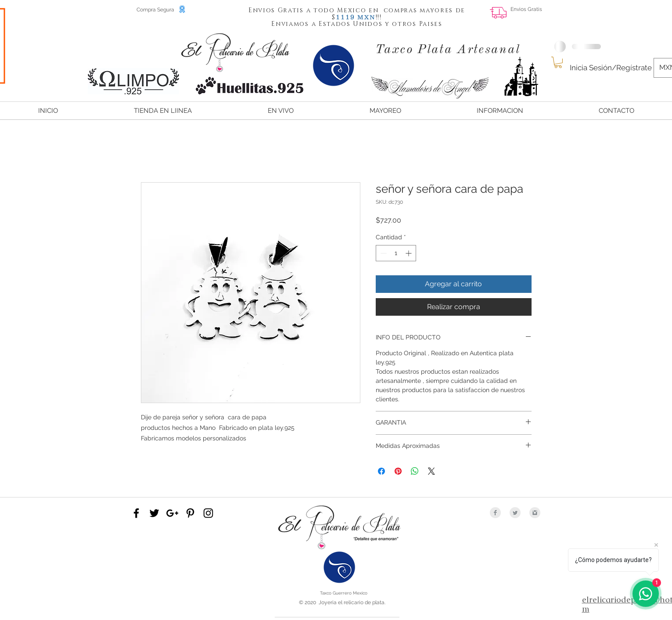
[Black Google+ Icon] (172, 513)
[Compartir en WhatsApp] (415, 471)
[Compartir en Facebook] (381, 471)
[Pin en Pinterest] (398, 471)
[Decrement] (383, 253)
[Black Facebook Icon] (136, 513)
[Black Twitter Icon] (154, 513)
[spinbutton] (396, 253)
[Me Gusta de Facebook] (629, 16)
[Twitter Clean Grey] (515, 513)
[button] (345, 17)
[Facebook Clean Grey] (495, 513)
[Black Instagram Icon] (208, 513)
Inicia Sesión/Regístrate (611, 68)
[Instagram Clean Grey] (535, 513)
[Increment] (409, 253)
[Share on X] (431, 471)
